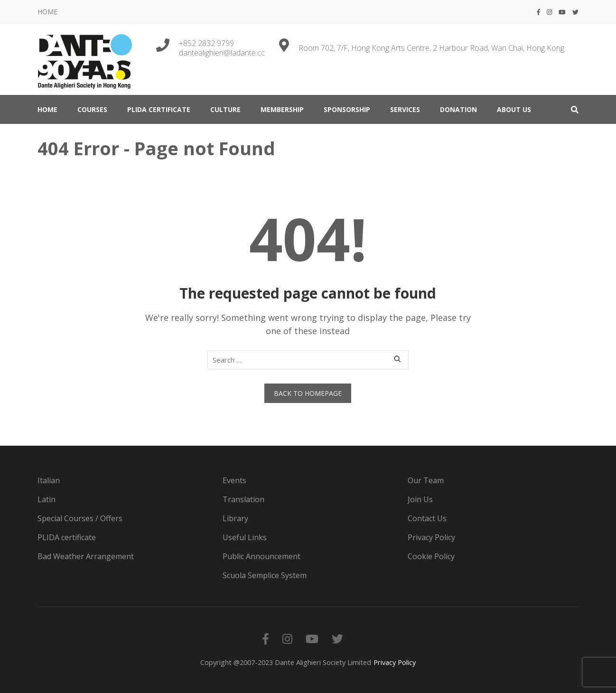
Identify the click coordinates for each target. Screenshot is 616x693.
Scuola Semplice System (265, 575)
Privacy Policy (431, 537)
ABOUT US (514, 109)
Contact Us (427, 518)
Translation (243, 499)
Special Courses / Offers (80, 518)
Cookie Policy (431, 556)
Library (235, 518)
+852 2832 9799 (206, 43)
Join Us (420, 499)
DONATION (458, 109)
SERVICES (405, 109)
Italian (49, 480)
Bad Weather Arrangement (86, 556)
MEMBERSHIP (282, 109)
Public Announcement (261, 556)
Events (234, 480)
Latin (47, 499)
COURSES (92, 109)
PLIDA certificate (159, 109)
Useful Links (245, 537)
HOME (47, 12)
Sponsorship (347, 109)
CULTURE (225, 109)
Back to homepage (308, 393)
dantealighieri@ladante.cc (222, 53)
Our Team (426, 480)
